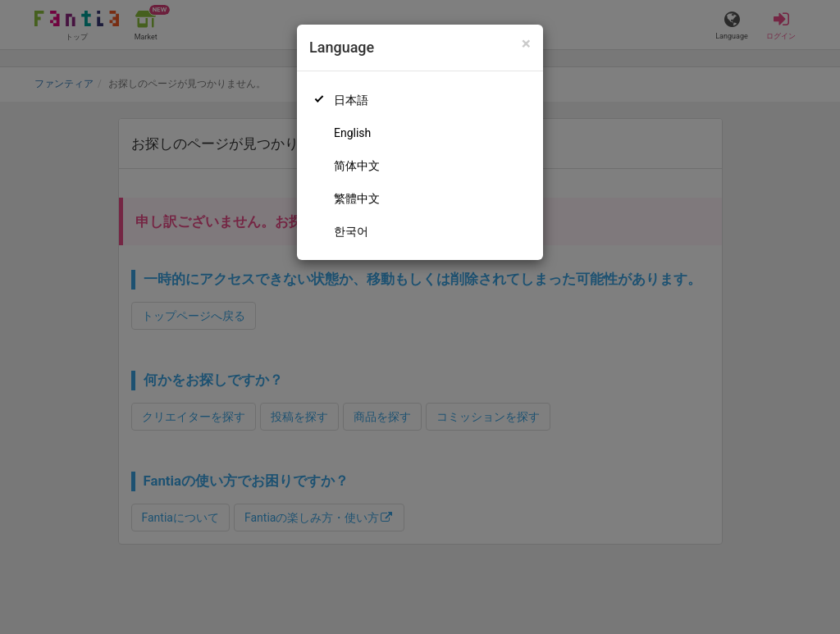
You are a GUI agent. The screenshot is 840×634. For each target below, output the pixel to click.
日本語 (351, 100)
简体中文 (357, 166)
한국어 (351, 231)
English (352, 133)
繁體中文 (357, 198)
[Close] (526, 44)
